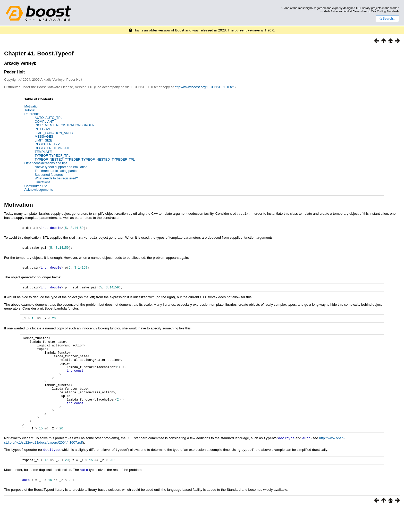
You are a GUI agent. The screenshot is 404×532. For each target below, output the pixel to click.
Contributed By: (36, 186)
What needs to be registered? (56, 178)
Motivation (32, 106)
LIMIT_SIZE (43, 140)
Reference (32, 114)
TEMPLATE (43, 152)
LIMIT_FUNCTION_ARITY (54, 133)
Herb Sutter (331, 11)
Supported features (49, 175)
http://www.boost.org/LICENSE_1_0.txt (205, 87)
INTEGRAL (43, 129)
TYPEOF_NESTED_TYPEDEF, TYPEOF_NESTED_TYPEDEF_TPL (85, 159)
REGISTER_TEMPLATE (52, 148)
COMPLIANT (44, 122)
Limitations (42, 182)
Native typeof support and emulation (61, 167)
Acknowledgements (39, 190)
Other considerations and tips (46, 163)
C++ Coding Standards (385, 11)
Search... (387, 19)
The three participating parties (56, 171)
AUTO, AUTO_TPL (48, 118)
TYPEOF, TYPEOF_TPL (52, 156)
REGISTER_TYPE (48, 144)
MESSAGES (44, 136)
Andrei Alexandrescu (357, 11)
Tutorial (30, 110)
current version (247, 30)
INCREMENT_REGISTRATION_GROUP (64, 125)
